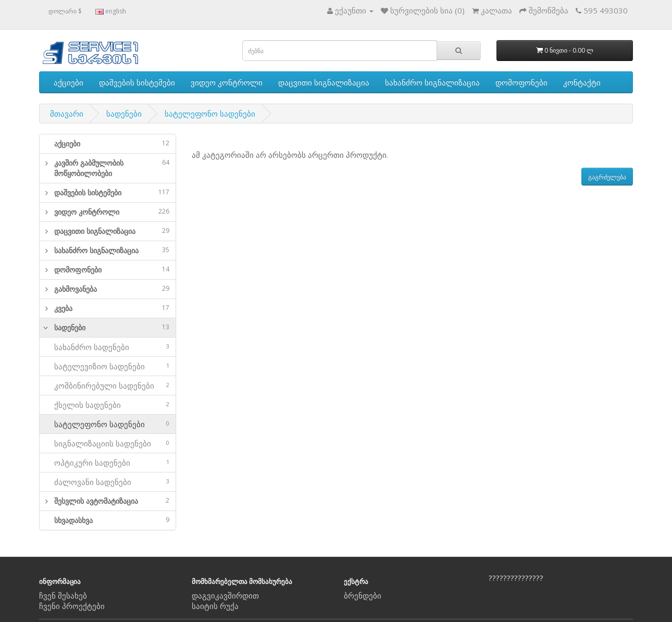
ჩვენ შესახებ (63, 595)
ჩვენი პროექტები (72, 606)
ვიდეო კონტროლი (227, 82)
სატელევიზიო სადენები (108, 366)
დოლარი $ (65, 11)
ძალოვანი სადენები (108, 482)
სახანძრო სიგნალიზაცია (432, 82)
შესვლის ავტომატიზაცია (112, 501)
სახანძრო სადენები (108, 347)
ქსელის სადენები (108, 405)
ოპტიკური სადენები (108, 463)
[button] (44, 168)
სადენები (124, 114)
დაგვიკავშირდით (225, 595)
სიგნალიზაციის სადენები (108, 443)
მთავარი (67, 114)
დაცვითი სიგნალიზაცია (324, 82)
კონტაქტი (582, 82)
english (111, 11)
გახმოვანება (112, 289)
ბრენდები (363, 595)
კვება (112, 308)
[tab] (108, 144)
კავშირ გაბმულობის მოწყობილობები (112, 168)
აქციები (69, 82)
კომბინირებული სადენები (108, 385)
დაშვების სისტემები (137, 82)
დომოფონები (521, 82)
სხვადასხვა (112, 520)
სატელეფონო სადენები (210, 114)
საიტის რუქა (215, 606)
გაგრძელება (607, 177)
